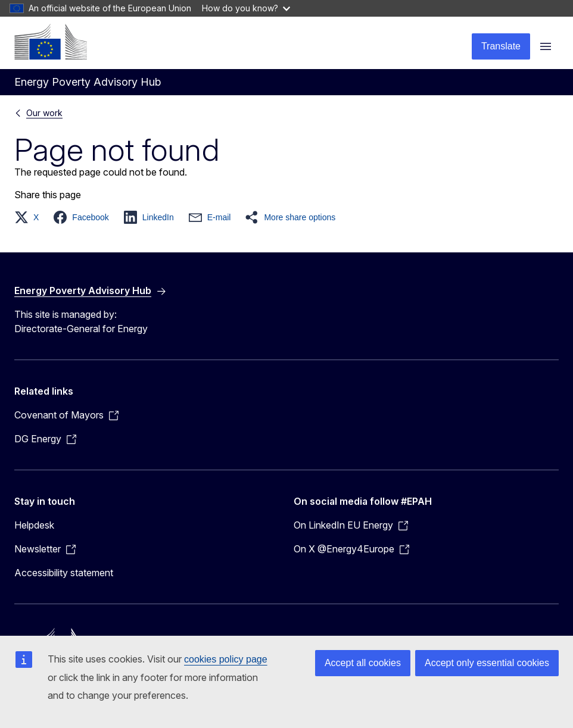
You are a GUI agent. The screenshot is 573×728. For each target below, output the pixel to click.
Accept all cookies (363, 663)
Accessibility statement (64, 573)
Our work (44, 113)
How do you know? (246, 8)
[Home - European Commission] (51, 42)
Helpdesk (34, 525)
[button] (30, 217)
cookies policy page (226, 659)
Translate (501, 46)
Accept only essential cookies (487, 663)
